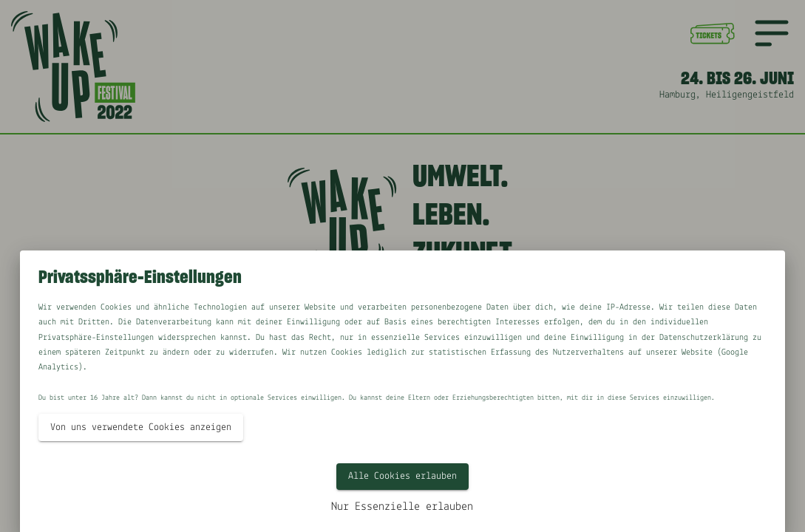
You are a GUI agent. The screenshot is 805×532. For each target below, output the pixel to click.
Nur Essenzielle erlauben (402, 507)
